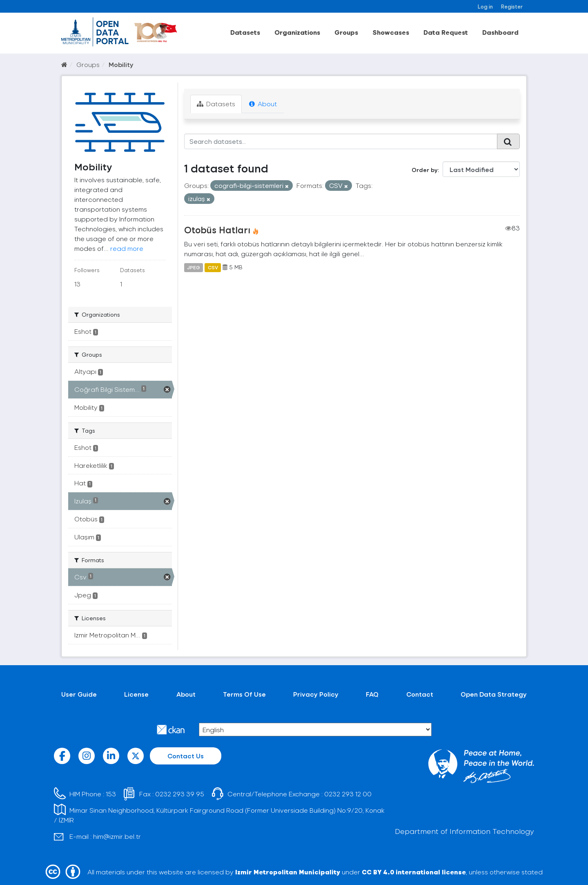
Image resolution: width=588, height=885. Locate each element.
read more (127, 248)
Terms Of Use (244, 694)
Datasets (245, 32)
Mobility (121, 64)
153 (111, 794)
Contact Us (186, 756)
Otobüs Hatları (217, 230)
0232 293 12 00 (348, 794)
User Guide (79, 694)
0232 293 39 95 (180, 794)
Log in (485, 6)
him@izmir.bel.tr (117, 836)
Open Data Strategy (494, 694)
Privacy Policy (316, 694)
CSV (213, 267)
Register (512, 6)
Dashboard (500, 32)
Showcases (391, 32)
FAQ (372, 694)
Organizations (297, 32)
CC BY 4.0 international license (414, 872)
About (263, 104)
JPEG (194, 267)
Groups (346, 32)
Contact (420, 694)
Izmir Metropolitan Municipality (288, 872)
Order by (425, 170)
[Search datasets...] (341, 141)
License (136, 694)
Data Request (446, 32)
